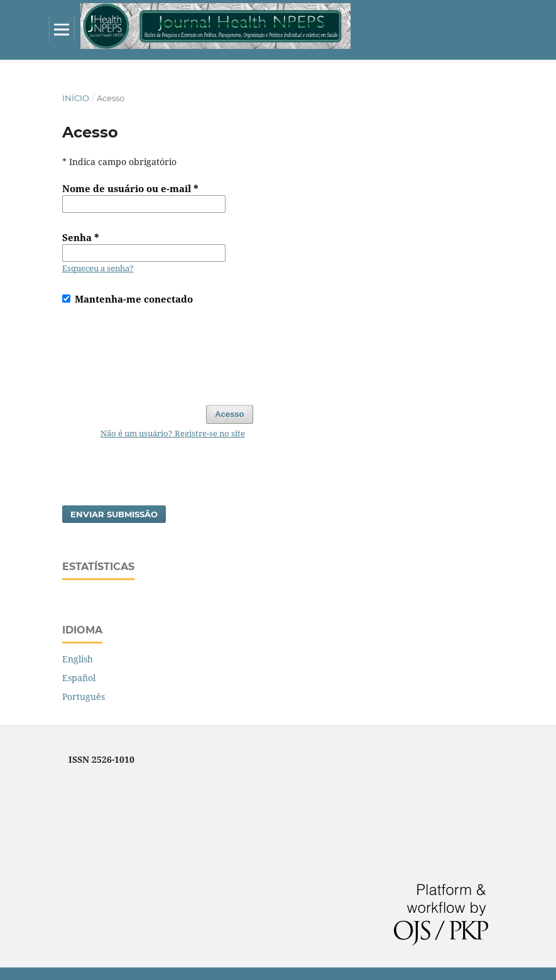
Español (79, 678)
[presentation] (158, 349)
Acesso (229, 414)
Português (84, 697)
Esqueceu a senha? (98, 268)
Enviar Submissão (114, 514)
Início (76, 98)
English (78, 659)
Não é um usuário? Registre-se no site (173, 433)
